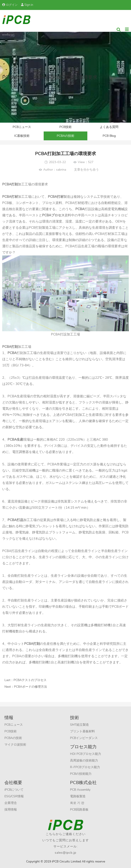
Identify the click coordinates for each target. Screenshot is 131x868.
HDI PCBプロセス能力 (86, 754)
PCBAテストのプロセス (30, 680)
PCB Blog (109, 136)
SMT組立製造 (79, 725)
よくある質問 (109, 127)
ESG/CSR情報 (14, 796)
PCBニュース (22, 127)
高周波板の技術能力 (84, 760)
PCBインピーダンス (84, 738)
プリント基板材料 (82, 731)
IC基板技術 (22, 136)
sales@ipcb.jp (65, 853)
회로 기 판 (77, 803)
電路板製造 (78, 796)
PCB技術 (65, 127)
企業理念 (11, 803)
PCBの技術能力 (81, 774)
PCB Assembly (80, 790)
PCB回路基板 (79, 810)
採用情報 (11, 810)
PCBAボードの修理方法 (30, 687)
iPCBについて (14, 790)
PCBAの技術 (65, 136)
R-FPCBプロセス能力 (85, 767)
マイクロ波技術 (15, 745)
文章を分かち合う (86, 170)
